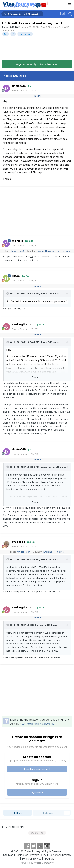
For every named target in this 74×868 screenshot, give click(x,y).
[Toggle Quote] (8, 293)
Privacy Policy (38, 855)
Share (18, 813)
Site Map (8, 855)
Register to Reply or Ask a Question (37, 64)
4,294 (31, 542)
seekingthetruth (23, 324)
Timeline (37, 96)
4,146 (26, 276)
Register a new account (37, 769)
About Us (49, 859)
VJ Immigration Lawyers (37, 724)
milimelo (18, 241)
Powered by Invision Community (37, 863)
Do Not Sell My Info (60, 855)
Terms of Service (32, 859)
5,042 (29, 241)
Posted (26, 90)
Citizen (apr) (17, 251)
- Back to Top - (37, 833)
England (48, 552)
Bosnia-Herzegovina (48, 251)
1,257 (40, 325)
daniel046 (12, 27)
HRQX (16, 276)
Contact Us (22, 855)
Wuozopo (19, 542)
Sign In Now (37, 792)
